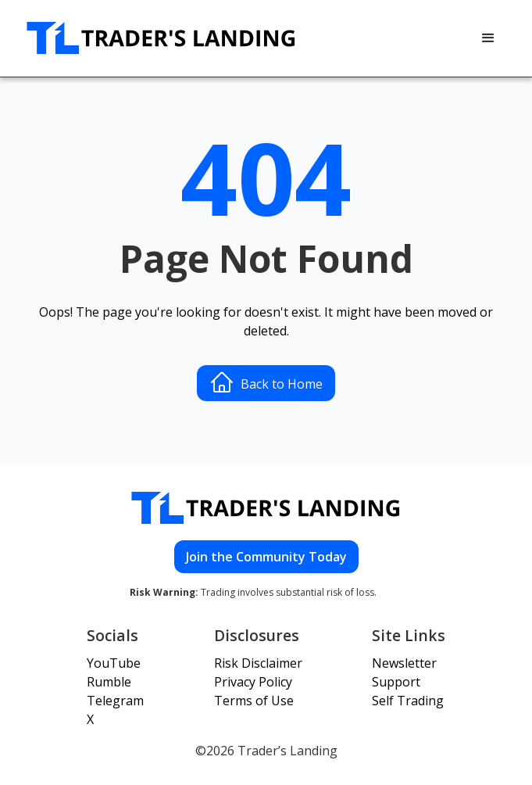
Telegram (115, 701)
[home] (162, 38)
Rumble (109, 682)
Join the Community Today (266, 557)
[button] (488, 38)
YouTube (114, 663)
